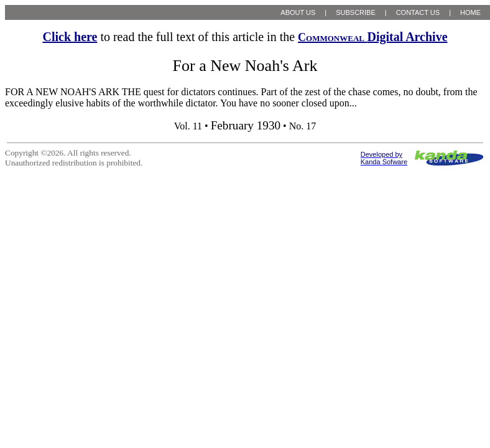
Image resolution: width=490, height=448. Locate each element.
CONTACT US (418, 12)
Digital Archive (372, 37)
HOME (470, 12)
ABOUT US (298, 12)
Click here (70, 37)
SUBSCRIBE (356, 12)
